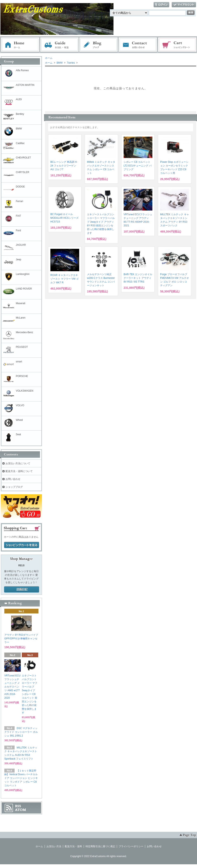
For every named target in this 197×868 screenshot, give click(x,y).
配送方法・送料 (73, 846)
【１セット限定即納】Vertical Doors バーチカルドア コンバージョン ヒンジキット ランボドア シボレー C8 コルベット (21, 778)
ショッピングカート (177, 45)
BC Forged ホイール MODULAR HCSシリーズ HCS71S (64, 218)
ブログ (99, 45)
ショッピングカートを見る (22, 545)
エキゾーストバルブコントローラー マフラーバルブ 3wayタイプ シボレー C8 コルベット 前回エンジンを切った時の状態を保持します (30, 694)
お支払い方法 (54, 846)
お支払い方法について (18, 463)
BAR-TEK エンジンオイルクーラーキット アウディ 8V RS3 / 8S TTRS (138, 278)
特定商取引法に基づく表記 (100, 846)
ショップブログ (14, 487)
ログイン (161, 5)
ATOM (21, 810)
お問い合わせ (138, 45)
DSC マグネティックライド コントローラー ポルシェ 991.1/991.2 (21, 732)
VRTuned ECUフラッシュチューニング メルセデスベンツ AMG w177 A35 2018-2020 (12, 687)
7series (71, 63)
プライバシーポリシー (131, 846)
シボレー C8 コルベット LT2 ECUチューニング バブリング (138, 166)
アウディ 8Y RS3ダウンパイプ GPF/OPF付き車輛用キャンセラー (21, 639)
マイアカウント (184, 5)
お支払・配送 (59, 45)
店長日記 (22, 590)
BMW (59, 63)
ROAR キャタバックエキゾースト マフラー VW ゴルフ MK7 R (64, 279)
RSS (18, 806)
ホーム (20, 45)
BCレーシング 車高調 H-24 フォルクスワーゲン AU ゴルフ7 (64, 166)
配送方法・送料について (19, 471)
